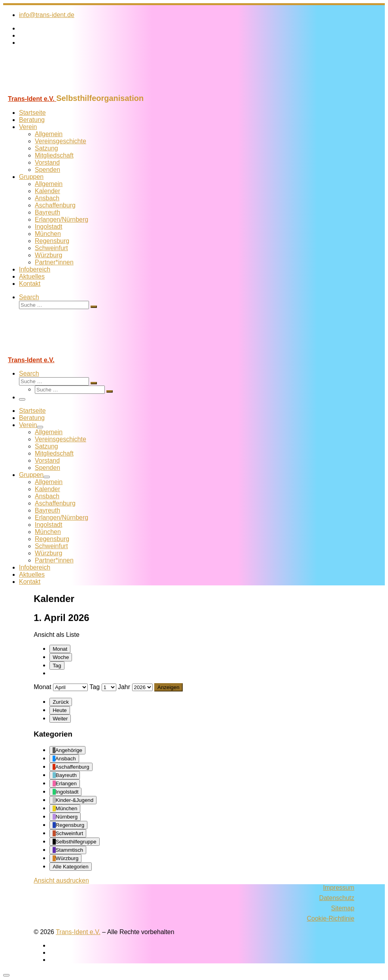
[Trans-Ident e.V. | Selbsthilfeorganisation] (53, 90)
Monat (60, 649)
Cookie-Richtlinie (331, 918)
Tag (57, 666)
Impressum (339, 888)
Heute (60, 710)
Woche (61, 657)
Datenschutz (337, 898)
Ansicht (61, 880)
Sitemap (343, 908)
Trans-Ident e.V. (78, 932)
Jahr (124, 687)
